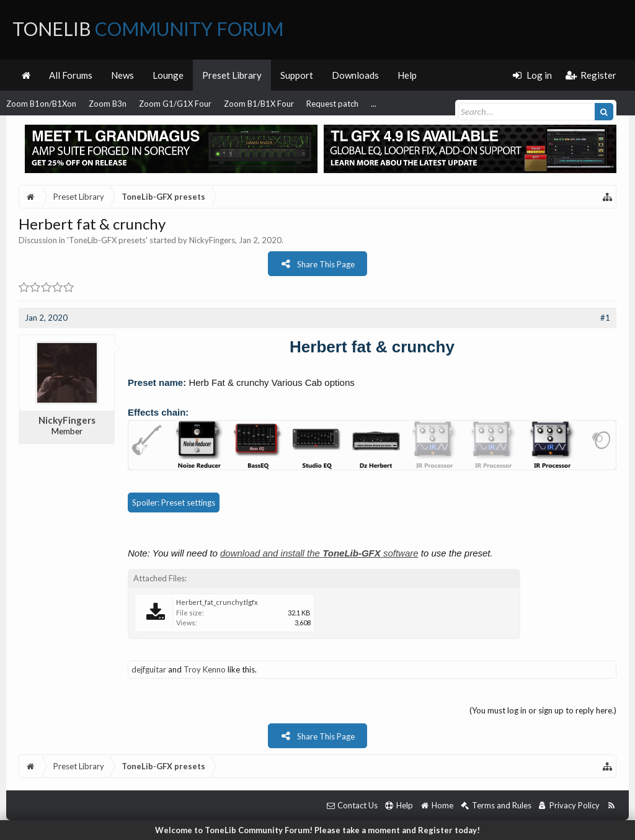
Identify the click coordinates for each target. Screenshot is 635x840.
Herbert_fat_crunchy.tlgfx (217, 602)
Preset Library (232, 75)
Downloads (355, 75)
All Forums (71, 75)
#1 (605, 318)
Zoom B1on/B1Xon (41, 104)
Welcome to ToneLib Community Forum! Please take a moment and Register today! (317, 830)
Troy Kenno (205, 669)
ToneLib (148, 29)
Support (297, 75)
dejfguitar (149, 669)
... (374, 104)
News (122, 75)
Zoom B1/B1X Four (259, 104)
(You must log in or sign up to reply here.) (543, 710)
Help (407, 75)
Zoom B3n (108, 104)
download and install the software (319, 553)
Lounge (168, 75)
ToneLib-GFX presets (107, 240)
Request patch (332, 104)
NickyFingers (212, 240)
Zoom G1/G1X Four (175, 104)
